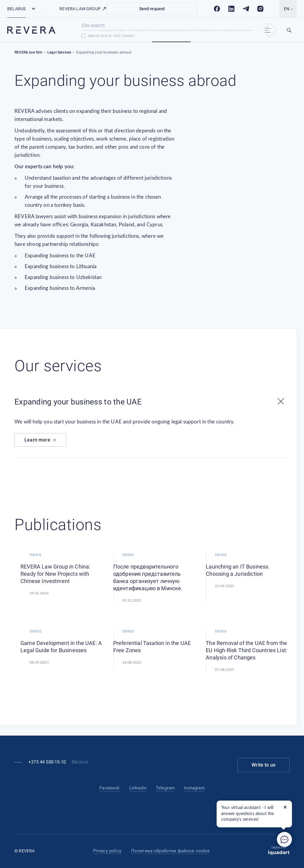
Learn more (40, 440)
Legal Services (171, 30)
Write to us (263, 765)
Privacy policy (107, 851)
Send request (152, 9)
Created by (279, 851)
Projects (205, 30)
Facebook (110, 788)
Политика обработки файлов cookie (171, 851)
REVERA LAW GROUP (83, 9)
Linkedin (138, 788)
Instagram (194, 788)
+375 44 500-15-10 (47, 762)
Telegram (165, 788)
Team (140, 30)
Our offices (113, 30)
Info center (235, 30)
